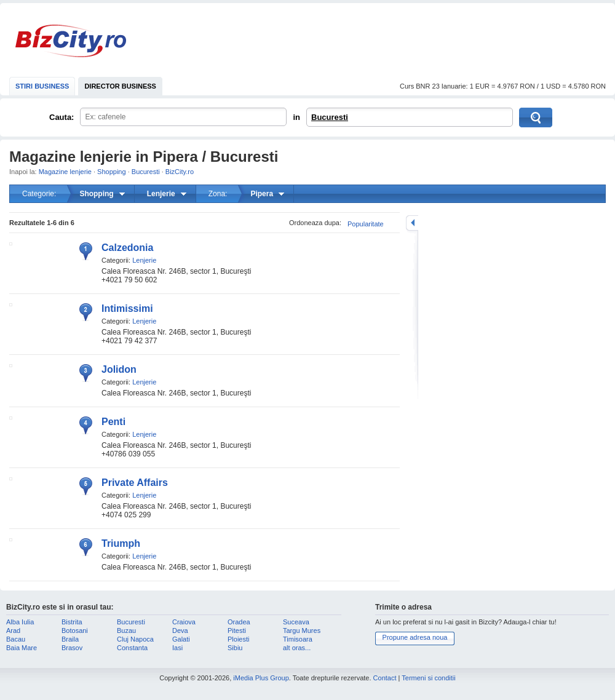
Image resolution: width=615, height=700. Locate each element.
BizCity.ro (71, 41)
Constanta (132, 648)
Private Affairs (135, 483)
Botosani (75, 630)
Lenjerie (144, 260)
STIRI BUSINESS (42, 86)
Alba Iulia (20, 622)
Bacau (16, 639)
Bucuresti (330, 117)
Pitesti (237, 630)
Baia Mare (22, 648)
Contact (385, 678)
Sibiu (235, 648)
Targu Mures (302, 630)
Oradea (239, 622)
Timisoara (298, 639)
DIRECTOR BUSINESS (120, 86)
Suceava (296, 622)
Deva (180, 630)
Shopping (112, 172)
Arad (13, 630)
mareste (412, 223)
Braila (70, 639)
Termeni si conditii (428, 678)
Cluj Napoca (135, 639)
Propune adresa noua (415, 637)
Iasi (177, 648)
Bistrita (72, 622)
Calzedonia (127, 248)
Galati (181, 639)
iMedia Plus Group (261, 678)
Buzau (126, 630)
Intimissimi (127, 308)
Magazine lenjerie (65, 172)
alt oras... (297, 648)
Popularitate (366, 224)
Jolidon (119, 369)
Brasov (72, 648)
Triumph (121, 543)
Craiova (184, 622)
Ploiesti (238, 639)
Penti (113, 422)
